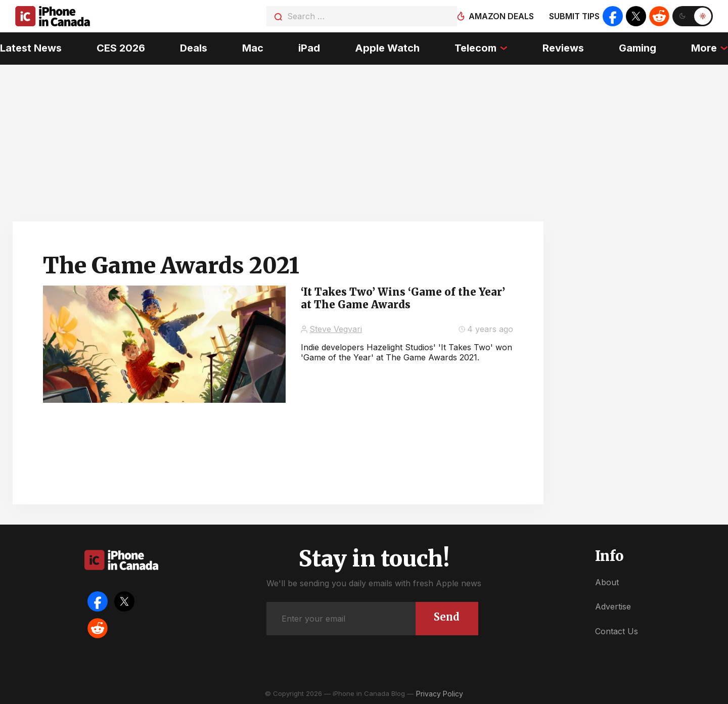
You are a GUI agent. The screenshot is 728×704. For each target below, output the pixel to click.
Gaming (638, 48)
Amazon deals (501, 16)
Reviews (563, 48)
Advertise (613, 606)
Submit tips (574, 16)
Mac (253, 48)
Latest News (31, 48)
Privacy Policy (440, 694)
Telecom (475, 48)
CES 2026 (121, 48)
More (704, 48)
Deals (194, 48)
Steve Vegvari (336, 329)
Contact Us (617, 631)
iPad (309, 48)
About (607, 582)
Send (447, 617)
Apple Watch (387, 48)
